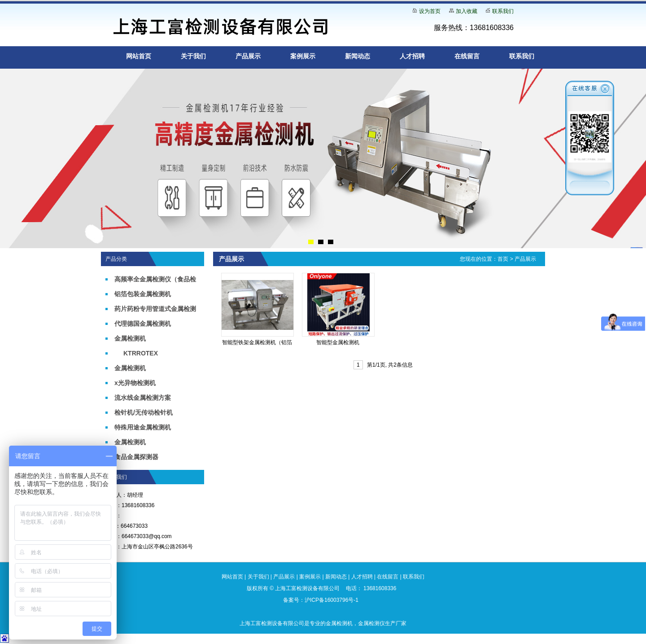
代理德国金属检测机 (143, 324)
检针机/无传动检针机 (144, 412)
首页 (503, 259)
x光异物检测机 (135, 383)
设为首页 (430, 11)
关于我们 (193, 56)
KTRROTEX (141, 353)
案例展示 (303, 56)
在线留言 (467, 56)
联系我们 (503, 11)
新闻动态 (358, 56)
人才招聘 (412, 56)
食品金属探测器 (136, 457)
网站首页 (139, 56)
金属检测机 (130, 338)
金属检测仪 (371, 623)
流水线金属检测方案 (143, 398)
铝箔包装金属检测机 (143, 294)
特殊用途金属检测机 (143, 427)
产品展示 (248, 56)
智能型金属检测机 (338, 342)
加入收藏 (467, 11)
